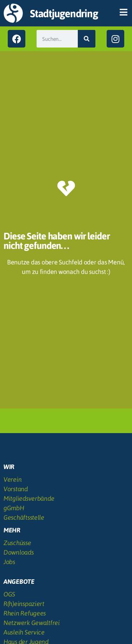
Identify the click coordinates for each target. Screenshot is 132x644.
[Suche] (87, 39)
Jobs (9, 562)
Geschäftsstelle (24, 517)
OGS (9, 594)
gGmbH (14, 508)
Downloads (19, 552)
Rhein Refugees (25, 613)
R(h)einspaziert (24, 604)
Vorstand (16, 489)
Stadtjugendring (64, 13)
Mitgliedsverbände (29, 498)
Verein (12, 479)
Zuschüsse (17, 543)
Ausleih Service (24, 632)
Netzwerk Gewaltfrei (32, 623)
